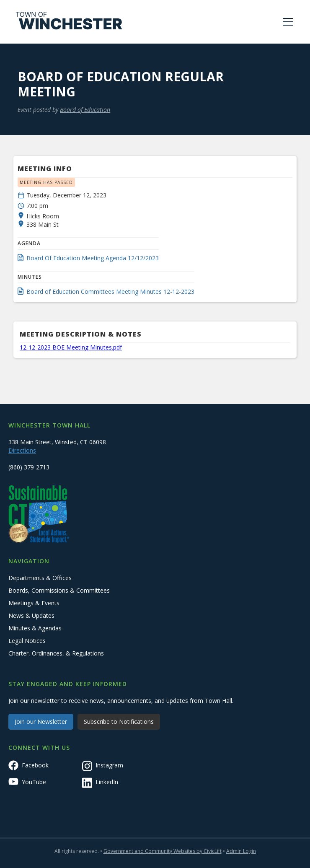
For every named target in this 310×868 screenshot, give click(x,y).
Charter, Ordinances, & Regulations (56, 653)
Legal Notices (27, 641)
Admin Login (241, 851)
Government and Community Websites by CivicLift (163, 851)
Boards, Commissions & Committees (59, 590)
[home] (69, 22)
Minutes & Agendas (35, 628)
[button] (286, 22)
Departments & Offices (40, 578)
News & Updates (31, 615)
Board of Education (85, 110)
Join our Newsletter (41, 722)
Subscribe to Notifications (119, 722)
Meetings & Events (34, 603)
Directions (22, 450)
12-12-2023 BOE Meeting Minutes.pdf (71, 347)
